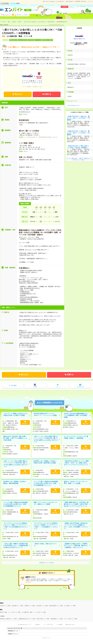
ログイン (72, 7)
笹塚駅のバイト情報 (30, 606)
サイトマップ (90, 6)
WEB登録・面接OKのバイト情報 (8, 619)
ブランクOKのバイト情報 (71, 619)
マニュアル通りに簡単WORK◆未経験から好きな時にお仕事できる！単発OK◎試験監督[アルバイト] (46, 483)
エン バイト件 (15, 4)
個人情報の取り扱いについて (25, 625)
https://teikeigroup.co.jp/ (74, 105)
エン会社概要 (59, 625)
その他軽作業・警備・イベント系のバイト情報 (34, 612)
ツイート (58, 387)
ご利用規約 (37, 625)
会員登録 (64, 7)
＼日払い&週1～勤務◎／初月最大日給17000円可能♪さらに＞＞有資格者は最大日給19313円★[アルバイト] (16, 546)
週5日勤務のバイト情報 (57, 619)
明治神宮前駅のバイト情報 (56, 606)
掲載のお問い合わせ (70, 625)
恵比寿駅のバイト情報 (17, 606)
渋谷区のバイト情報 (5, 606)
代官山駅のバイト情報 (42, 606)
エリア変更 (35, 10)
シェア (35, 387)
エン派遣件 (5, 4)
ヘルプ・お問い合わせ (81, 6)
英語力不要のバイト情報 (43, 619)
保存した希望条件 (24, 15)
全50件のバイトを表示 (47, 563)
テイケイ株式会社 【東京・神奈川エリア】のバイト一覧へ (79, 159)
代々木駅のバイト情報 (70, 606)
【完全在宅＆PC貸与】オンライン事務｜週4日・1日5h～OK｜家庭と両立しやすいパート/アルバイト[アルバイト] (76, 463)
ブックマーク (80, 387)
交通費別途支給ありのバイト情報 (27, 619)
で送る (13, 385)
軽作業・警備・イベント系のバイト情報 (10, 612)
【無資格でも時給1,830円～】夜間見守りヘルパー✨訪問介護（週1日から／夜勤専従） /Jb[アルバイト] (76, 546)
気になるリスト (8, 15)
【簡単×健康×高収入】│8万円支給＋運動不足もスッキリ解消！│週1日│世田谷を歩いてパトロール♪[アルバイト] (76, 504)
